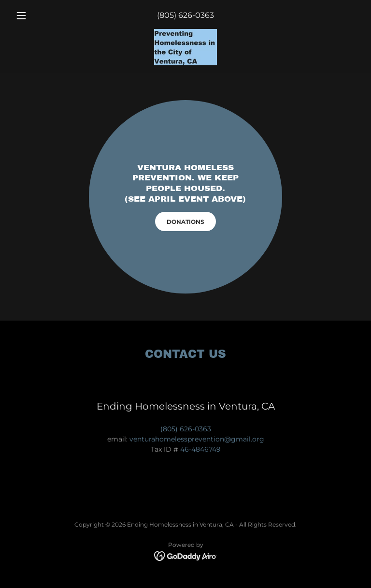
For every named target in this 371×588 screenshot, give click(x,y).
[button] (38, 15)
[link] (185, 47)
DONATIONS (185, 222)
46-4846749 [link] (200, 449)
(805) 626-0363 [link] (185, 15)
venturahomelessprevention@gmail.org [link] (197, 439)
